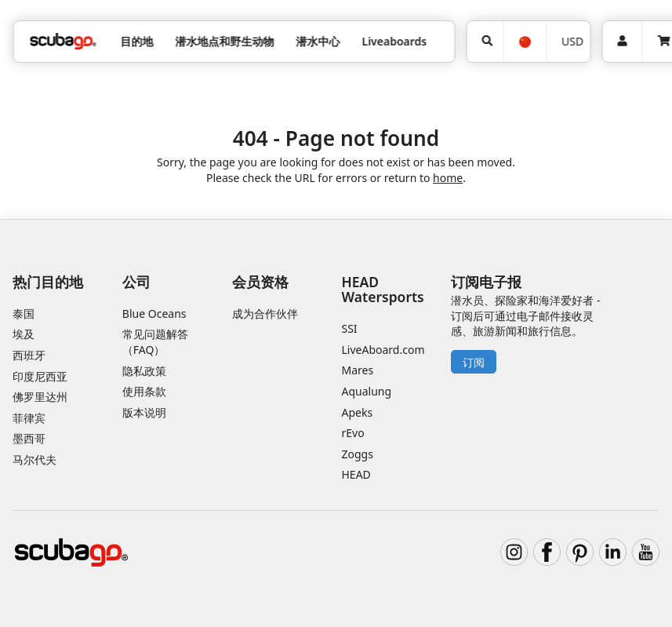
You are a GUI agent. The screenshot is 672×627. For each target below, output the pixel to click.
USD (572, 41)
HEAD (356, 474)
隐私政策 (144, 371)
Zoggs (358, 454)
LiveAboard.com (383, 350)
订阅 (474, 362)
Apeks (358, 412)
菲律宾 (29, 418)
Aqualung (367, 391)
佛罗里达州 (40, 397)
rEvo (353, 433)
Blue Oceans (154, 313)
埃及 (24, 334)
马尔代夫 (35, 459)
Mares (358, 370)
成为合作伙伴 (265, 313)
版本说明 (144, 412)
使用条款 (144, 391)
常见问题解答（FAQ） (155, 342)
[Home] (63, 41)
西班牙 (29, 355)
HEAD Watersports (383, 289)
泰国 (24, 313)
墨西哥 (29, 438)
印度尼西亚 (40, 376)
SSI (350, 328)
